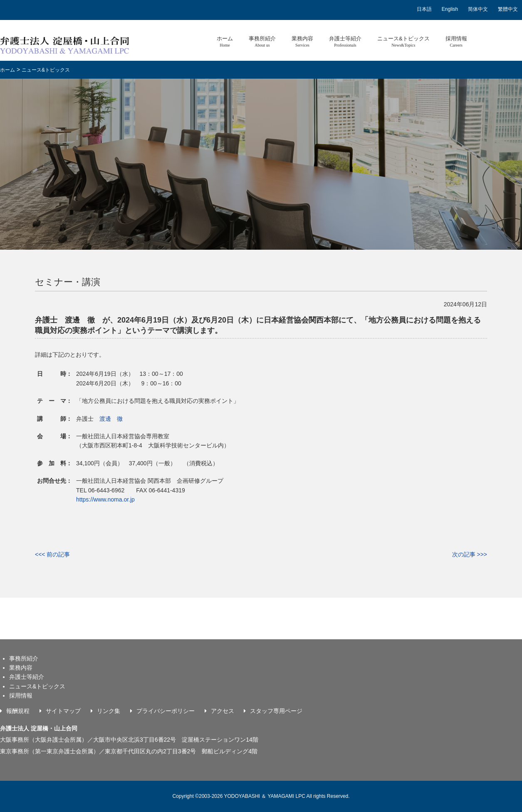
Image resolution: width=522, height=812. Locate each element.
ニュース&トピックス (403, 41)
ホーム (225, 41)
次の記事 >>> (470, 554)
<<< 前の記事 (52, 554)
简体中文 (478, 9)
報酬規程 (18, 711)
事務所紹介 (262, 41)
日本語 (424, 9)
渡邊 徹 (111, 419)
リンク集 (109, 711)
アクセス (223, 711)
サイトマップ (63, 711)
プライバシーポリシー (166, 711)
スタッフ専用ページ (276, 711)
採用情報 (456, 41)
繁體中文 (508, 9)
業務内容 (302, 41)
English (450, 9)
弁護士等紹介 (345, 41)
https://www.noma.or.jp (105, 499)
